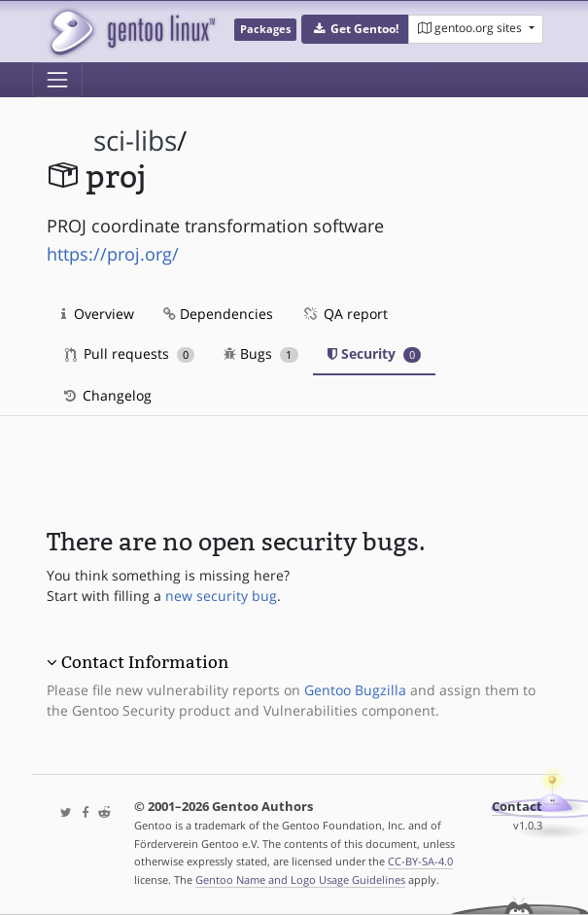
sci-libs (135, 141)
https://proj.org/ (113, 254)
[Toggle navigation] (57, 80)
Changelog (106, 395)
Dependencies (218, 314)
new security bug (221, 596)
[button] (355, 29)
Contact (517, 807)
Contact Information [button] (145, 662)
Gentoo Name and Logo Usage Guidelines (300, 880)
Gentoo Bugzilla (355, 690)
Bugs (261, 353)
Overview (98, 314)
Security (375, 353)
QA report (345, 314)
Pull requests (130, 353)
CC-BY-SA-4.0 (420, 861)
